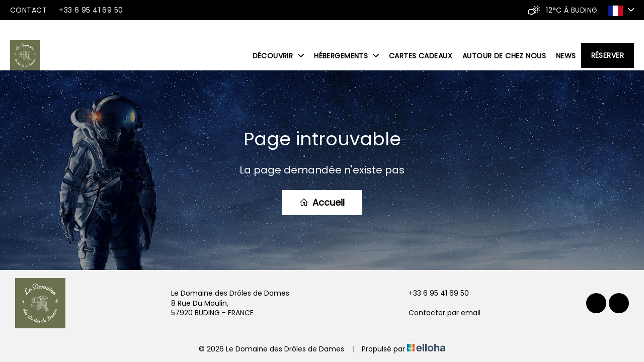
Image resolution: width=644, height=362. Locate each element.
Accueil (322, 202)
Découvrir (278, 56)
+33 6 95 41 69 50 (433, 293)
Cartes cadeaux (421, 56)
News (566, 56)
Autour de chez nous (504, 56)
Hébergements (346, 56)
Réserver (608, 55)
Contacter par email (439, 313)
